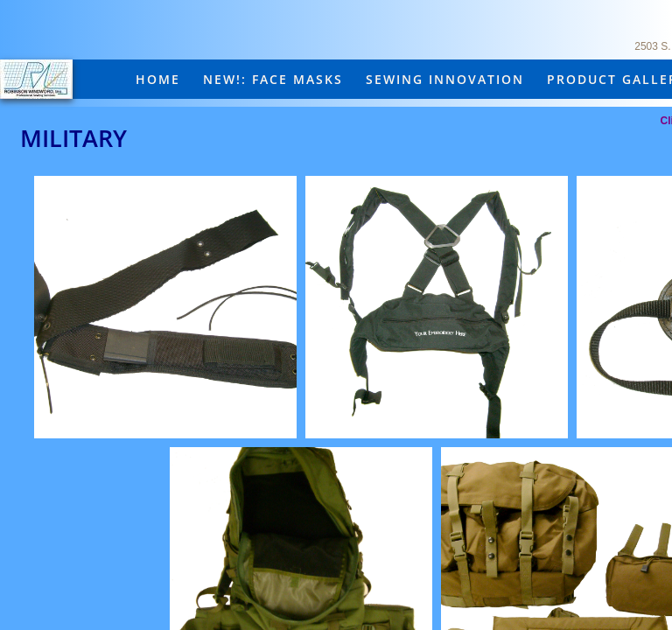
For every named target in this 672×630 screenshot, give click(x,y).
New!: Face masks (273, 79)
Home (158, 79)
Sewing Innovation (445, 79)
